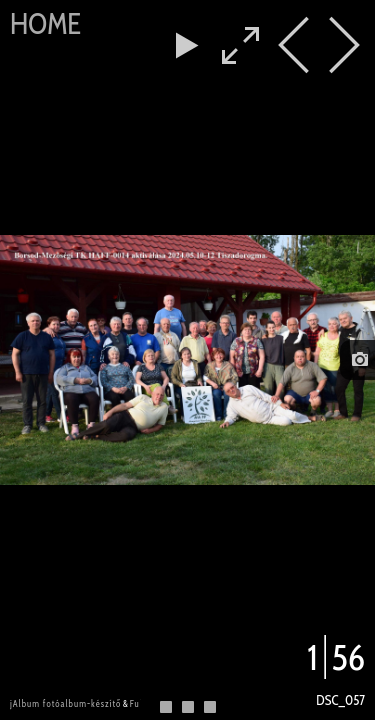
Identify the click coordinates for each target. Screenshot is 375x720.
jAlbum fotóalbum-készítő (65, 703)
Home (45, 23)
